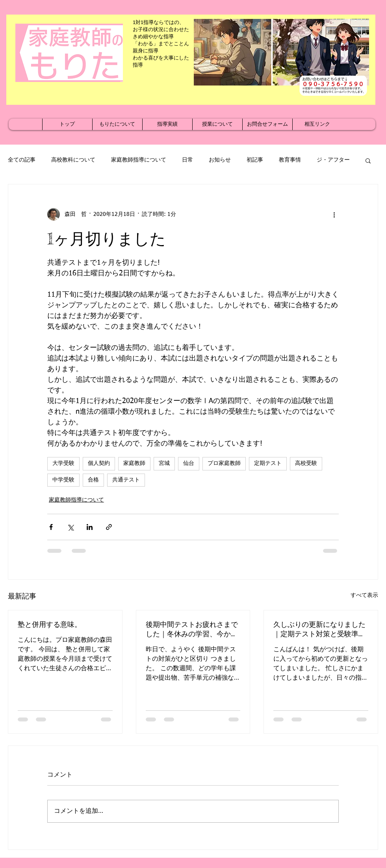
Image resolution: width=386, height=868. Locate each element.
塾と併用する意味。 (50, 624)
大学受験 (63, 463)
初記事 (255, 160)
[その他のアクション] (334, 214)
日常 (187, 160)
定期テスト (268, 463)
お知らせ (220, 160)
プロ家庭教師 (224, 463)
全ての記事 (22, 160)
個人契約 (99, 463)
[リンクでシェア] (109, 527)
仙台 (189, 463)
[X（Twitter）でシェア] (70, 527)
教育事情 (290, 160)
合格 (93, 480)
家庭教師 (134, 463)
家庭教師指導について (139, 160)
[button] (368, 160)
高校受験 (306, 463)
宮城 (164, 463)
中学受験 (63, 480)
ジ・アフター (333, 160)
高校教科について (73, 160)
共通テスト (126, 480)
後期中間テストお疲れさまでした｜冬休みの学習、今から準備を (192, 629)
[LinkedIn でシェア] (90, 527)
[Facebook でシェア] (51, 527)
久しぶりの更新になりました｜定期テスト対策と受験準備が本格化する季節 (319, 629)
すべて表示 (364, 595)
